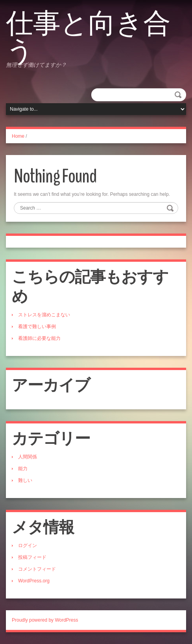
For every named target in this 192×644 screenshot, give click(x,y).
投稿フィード (32, 557)
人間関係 (28, 457)
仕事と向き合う (88, 37)
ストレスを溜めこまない (44, 315)
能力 (23, 469)
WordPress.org (34, 581)
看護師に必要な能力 (39, 338)
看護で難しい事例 (37, 327)
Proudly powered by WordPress (45, 620)
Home (18, 136)
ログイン (28, 545)
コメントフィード (37, 569)
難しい (25, 480)
